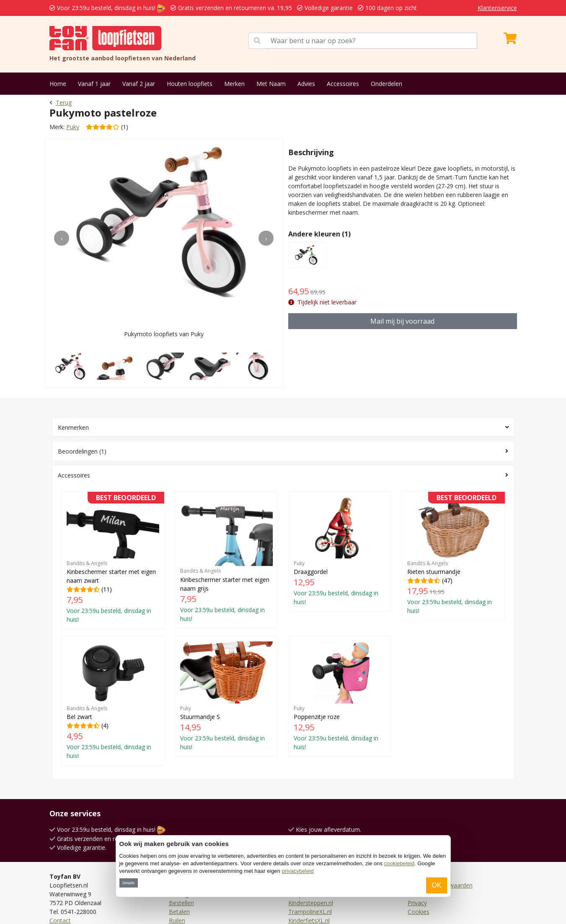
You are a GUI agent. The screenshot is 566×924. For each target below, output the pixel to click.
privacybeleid (298, 871)
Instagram (63, 885)
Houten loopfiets (190, 84)
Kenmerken (73, 427)
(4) (113, 679)
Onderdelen (386, 84)
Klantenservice (497, 8)
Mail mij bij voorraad (402, 321)
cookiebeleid (399, 863)
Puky (73, 127)
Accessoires (343, 84)
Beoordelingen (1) (82, 451)
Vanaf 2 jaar (139, 84)
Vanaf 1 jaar (94, 84)
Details (128, 883)
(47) (454, 556)
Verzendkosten (189, 832)
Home (58, 84)
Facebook (63, 876)
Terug (61, 103)
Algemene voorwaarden (440, 832)
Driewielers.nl (306, 832)
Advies (306, 84)
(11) (113, 560)
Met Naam (271, 84)
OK (436, 885)
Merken (234, 84)
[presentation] (62, 238)
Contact (60, 868)
